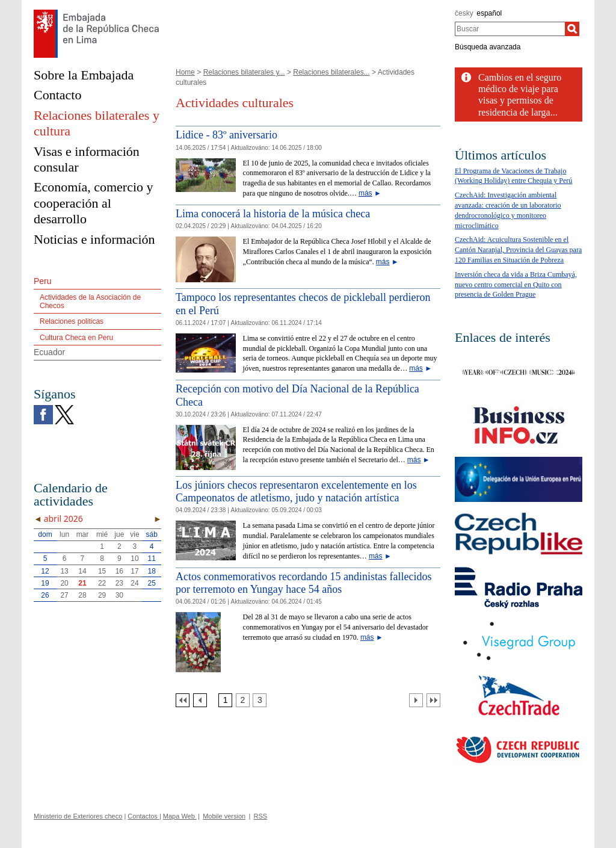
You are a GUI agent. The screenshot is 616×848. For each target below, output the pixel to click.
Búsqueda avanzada (488, 47)
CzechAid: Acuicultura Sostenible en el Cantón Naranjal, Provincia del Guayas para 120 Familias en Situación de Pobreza (518, 250)
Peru (43, 281)
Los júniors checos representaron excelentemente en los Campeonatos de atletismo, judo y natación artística (296, 492)
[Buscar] (572, 29)
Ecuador (49, 352)
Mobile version (224, 816)
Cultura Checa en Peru (76, 338)
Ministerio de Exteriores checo (78, 816)
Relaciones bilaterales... (331, 72)
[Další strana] (416, 700)
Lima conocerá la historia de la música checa (273, 214)
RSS (260, 816)
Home (185, 72)
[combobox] (510, 29)
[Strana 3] (260, 700)
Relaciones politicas (72, 321)
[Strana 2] (243, 700)
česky (464, 13)
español (489, 13)
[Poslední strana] (433, 700)
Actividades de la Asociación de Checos (90, 302)
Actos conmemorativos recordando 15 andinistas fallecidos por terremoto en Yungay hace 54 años (303, 583)
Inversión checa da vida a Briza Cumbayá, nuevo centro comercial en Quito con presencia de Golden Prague (516, 285)
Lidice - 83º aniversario (226, 135)
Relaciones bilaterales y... (244, 72)
